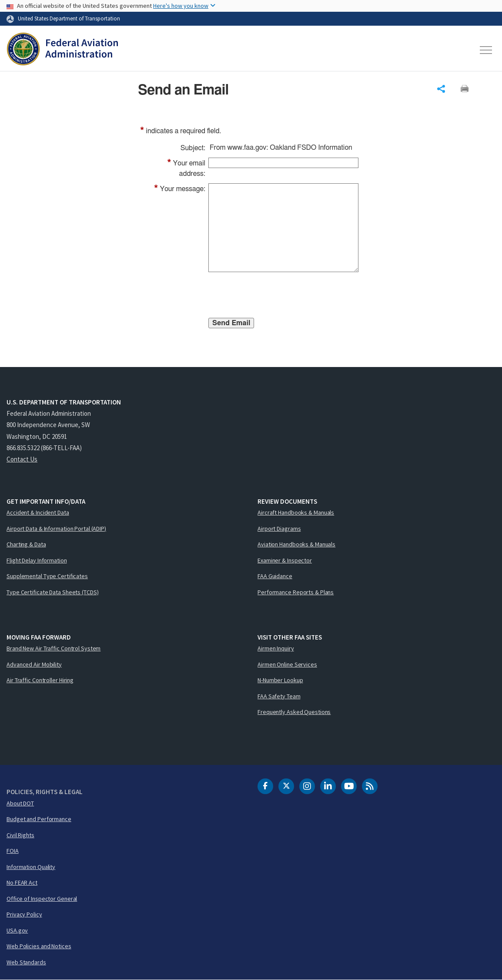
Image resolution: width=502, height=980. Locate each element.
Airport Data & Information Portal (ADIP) (56, 529)
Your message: (180, 189)
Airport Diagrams (279, 529)
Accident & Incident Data (38, 512)
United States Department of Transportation (69, 18)
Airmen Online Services (287, 664)
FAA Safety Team (279, 696)
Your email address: (186, 168)
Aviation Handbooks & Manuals (296, 544)
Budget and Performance (39, 819)
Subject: (193, 148)
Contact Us (22, 459)
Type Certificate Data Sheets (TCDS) (53, 592)
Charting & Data (26, 544)
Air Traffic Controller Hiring (40, 680)
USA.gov (17, 930)
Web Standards (26, 962)
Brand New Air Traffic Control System (54, 648)
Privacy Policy (24, 914)
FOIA (13, 851)
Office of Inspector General (42, 899)
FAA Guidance (275, 576)
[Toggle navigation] (486, 50)
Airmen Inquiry (276, 648)
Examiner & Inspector (285, 560)
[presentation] (274, 296)
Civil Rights (20, 835)
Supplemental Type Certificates (47, 576)
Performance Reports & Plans (296, 592)
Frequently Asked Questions (294, 712)
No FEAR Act (22, 882)
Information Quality (31, 867)
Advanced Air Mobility (34, 664)
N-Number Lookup (280, 680)
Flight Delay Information (37, 560)
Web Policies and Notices (39, 946)
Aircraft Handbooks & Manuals (296, 512)
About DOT (20, 803)
